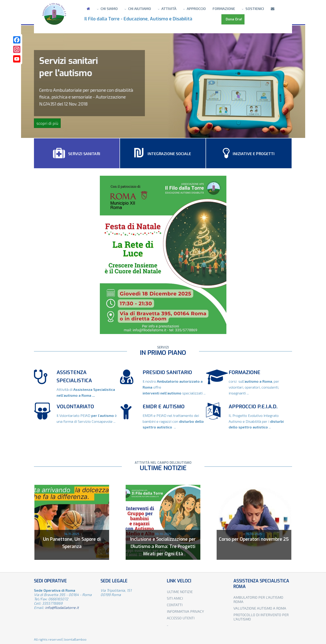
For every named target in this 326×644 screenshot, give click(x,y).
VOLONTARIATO (75, 407)
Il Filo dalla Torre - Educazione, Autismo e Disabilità (139, 19)
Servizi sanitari (77, 153)
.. (168, 624)
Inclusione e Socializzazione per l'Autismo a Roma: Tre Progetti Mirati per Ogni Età (162, 547)
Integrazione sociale (163, 153)
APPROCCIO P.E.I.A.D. (253, 407)
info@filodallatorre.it (62, 607)
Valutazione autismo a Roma (260, 608)
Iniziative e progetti (249, 153)
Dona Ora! (233, 19)
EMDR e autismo (164, 407)
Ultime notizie (180, 592)
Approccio (196, 8)
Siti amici (175, 598)
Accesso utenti (181, 618)
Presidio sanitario (167, 372)
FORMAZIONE (244, 372)
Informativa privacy (185, 611)
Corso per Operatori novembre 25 (253, 539)
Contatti (175, 605)
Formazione (224, 8)
